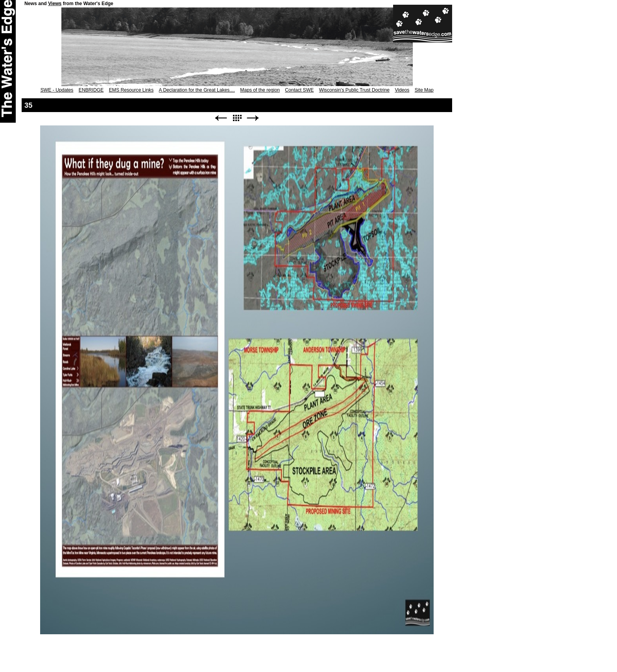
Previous (221, 118)
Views (55, 4)
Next (253, 118)
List (237, 118)
